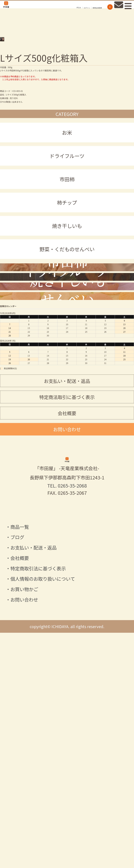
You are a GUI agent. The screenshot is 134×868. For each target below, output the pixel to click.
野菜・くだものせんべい (67, 285)
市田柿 (67, 215)
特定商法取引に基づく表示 (67, 611)
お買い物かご (24, 839)
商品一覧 (20, 777)
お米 (67, 168)
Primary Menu (126, 11)
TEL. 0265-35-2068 (67, 735)
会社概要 (67, 627)
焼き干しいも (67, 262)
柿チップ (67, 238)
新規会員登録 (91, 13)
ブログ (17, 787)
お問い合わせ (67, 643)
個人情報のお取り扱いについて (43, 829)
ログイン (81, 13)
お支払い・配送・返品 (67, 595)
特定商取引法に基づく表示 (38, 818)
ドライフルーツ (67, 192)
